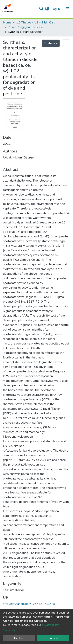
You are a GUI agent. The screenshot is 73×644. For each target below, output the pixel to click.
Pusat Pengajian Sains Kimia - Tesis (27, 27)
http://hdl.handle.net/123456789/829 (29, 604)
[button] (47, 9)
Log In (56, 9)
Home (7, 23)
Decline (19, 638)
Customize (9, 630)
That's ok (53, 638)
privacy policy (50, 625)
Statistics (51, 43)
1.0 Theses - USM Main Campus (36, 23)
